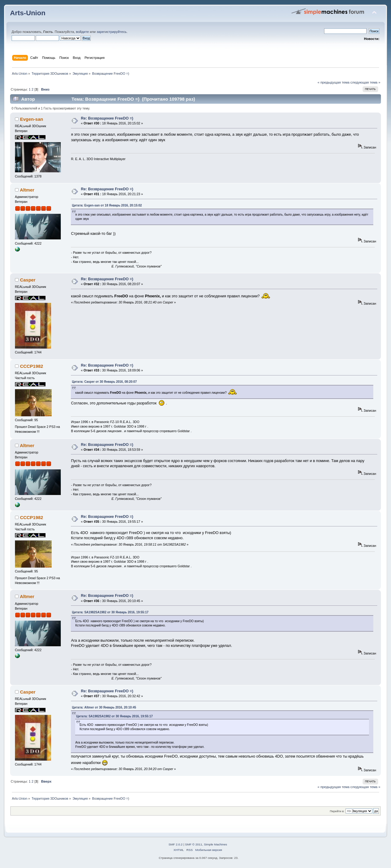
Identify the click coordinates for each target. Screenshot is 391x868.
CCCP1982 (31, 366)
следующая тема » (365, 82)
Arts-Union (28, 13)
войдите (82, 32)
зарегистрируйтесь (111, 32)
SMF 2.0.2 (176, 844)
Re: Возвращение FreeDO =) (107, 118)
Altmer (27, 190)
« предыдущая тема (334, 82)
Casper (28, 280)
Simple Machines (215, 844)
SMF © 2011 (194, 844)
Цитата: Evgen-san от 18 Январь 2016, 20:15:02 (107, 205)
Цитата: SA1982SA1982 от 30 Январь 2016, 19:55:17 (110, 612)
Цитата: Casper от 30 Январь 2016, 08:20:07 (104, 382)
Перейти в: (337, 811)
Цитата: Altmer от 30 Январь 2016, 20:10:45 (104, 707)
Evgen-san (31, 119)
